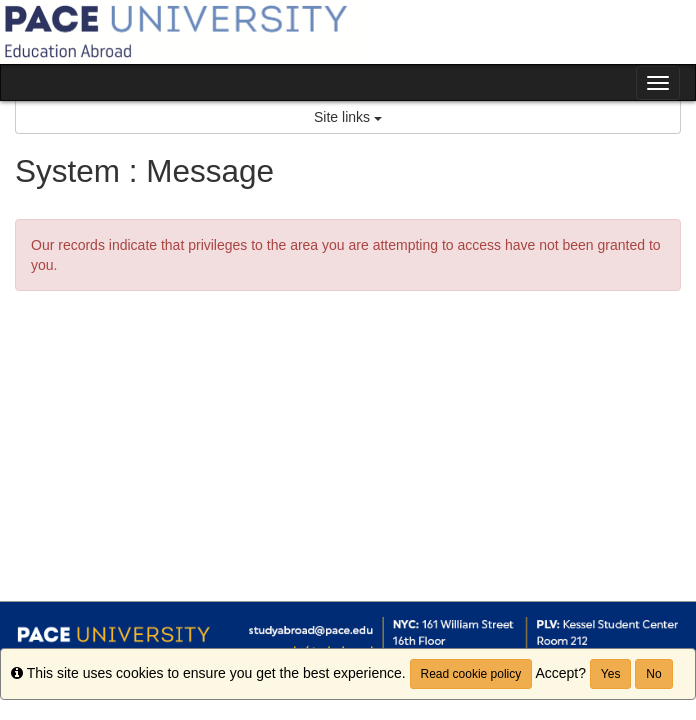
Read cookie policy (471, 674)
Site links (348, 117)
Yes (611, 674)
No (653, 674)
